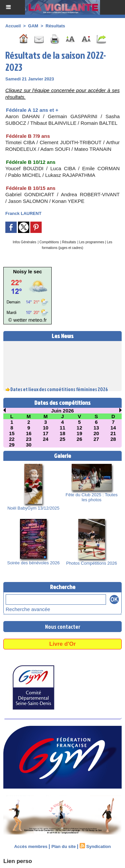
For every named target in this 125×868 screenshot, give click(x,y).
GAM (33, 26)
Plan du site (63, 846)
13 (96, 428)
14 (113, 428)
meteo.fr (37, 320)
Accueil (13, 26)
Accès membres (31, 846)
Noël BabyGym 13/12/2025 (33, 508)
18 (62, 433)
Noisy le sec (27, 271)
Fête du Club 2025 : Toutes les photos (92, 497)
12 (79, 428)
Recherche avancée (28, 609)
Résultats (55, 26)
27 (96, 439)
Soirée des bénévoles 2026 (33, 563)
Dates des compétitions (62, 403)
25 (62, 439)
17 (45, 433)
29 (12, 445)
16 (29, 433)
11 (62, 428)
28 (113, 439)
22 (12, 439)
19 (79, 433)
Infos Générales (24, 242)
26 (79, 439)
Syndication (99, 846)
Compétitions (49, 242)
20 (96, 433)
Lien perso (18, 861)
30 (29, 445)
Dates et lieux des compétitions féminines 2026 (59, 390)
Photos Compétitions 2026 (92, 563)
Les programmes (92, 242)
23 (29, 439)
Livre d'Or (63, 644)
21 (113, 433)
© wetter (18, 320)
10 (45, 428)
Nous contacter (63, 627)
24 (45, 439)
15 (12, 433)
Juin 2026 (62, 411)
